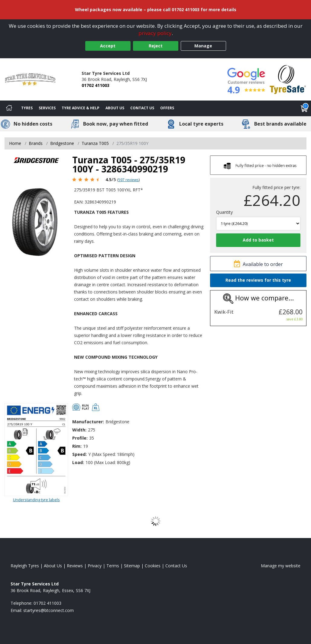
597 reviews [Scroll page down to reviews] (128, 180)
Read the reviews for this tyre (258, 280)
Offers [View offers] (167, 108)
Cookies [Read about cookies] (153, 566)
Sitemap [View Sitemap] (132, 566)
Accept (108, 46)
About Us (115, 108)
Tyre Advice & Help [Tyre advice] (81, 108)
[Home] (9, 108)
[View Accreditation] (288, 79)
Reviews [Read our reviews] (75, 566)
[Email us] (49, 610)
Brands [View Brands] (36, 143)
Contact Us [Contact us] (142, 108)
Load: (78, 462)
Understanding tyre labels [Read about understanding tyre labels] (36, 500)
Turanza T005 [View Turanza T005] (95, 143)
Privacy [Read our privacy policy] (95, 566)
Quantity (224, 212)
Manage (203, 46)
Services (47, 108)
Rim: (77, 446)
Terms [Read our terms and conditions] (113, 566)
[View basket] (304, 108)
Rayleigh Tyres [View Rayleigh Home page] (25, 566)
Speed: (79, 454)
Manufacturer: (88, 422)
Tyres (27, 108)
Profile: (80, 438)
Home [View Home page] (15, 143)
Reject (156, 46)
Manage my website (281, 566)
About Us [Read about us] (53, 566)
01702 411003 (96, 85)
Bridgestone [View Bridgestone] (62, 143)
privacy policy (155, 33)
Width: (79, 430)
